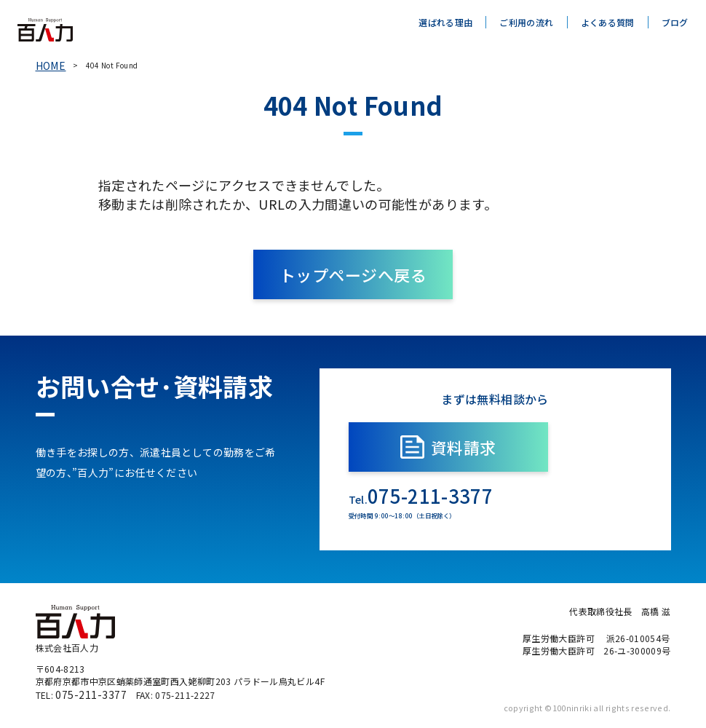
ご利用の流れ (526, 22)
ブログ (675, 22)
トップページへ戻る (353, 270)
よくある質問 (608, 22)
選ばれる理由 (445, 22)
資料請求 (495, 442)
